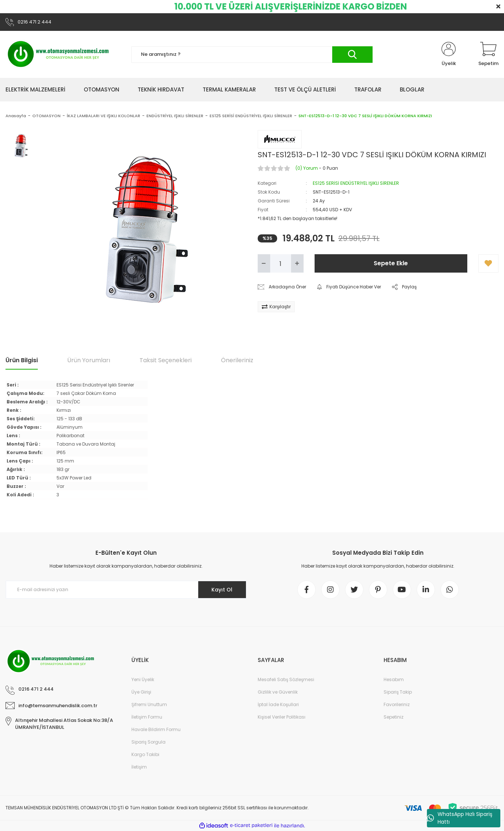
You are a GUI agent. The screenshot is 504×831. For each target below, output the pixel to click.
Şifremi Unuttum (149, 704)
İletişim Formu (147, 717)
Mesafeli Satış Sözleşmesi (286, 679)
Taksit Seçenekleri (166, 360)
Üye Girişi (141, 692)
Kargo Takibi (145, 754)
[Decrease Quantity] (264, 263)
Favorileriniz (397, 704)
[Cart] (488, 54)
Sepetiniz (394, 717)
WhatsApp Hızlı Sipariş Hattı (460, 818)
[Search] (252, 55)
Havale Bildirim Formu (156, 729)
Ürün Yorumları (89, 360)
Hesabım (394, 679)
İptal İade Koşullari (278, 704)
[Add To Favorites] (488, 263)
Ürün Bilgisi (22, 360)
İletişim (139, 767)
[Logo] (59, 54)
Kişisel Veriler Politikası (282, 717)
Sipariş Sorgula (148, 742)
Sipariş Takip (398, 692)
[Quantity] (281, 263)
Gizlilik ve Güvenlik (278, 692)
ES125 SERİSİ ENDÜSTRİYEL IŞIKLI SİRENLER (356, 183)
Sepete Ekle (391, 263)
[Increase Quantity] (297, 263)
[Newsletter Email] (126, 590)
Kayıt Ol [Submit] (222, 590)
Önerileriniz (237, 360)
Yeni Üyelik (143, 679)
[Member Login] (449, 54)
